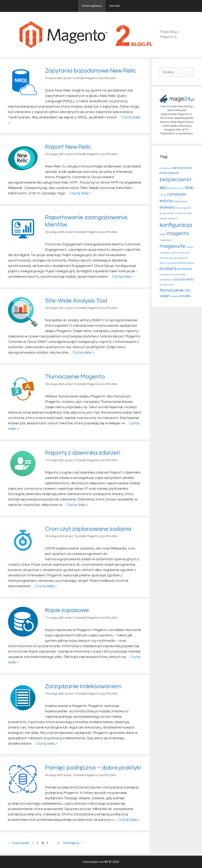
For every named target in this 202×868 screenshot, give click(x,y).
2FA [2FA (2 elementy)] (161, 168)
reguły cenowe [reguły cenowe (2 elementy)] (178, 275)
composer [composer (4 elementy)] (177, 194)
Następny (73, 843)
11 (59, 843)
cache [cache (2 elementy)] (163, 195)
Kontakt (115, 6)
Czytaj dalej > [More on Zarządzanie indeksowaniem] (46, 744)
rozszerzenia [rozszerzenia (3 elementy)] (184, 279)
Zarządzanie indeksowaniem (83, 686)
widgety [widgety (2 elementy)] (175, 296)
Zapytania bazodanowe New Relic (91, 71)
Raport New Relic (68, 147)
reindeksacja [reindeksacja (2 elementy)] (166, 280)
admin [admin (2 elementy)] (167, 168)
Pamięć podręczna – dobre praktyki (93, 768)
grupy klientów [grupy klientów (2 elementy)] (167, 213)
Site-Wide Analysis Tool (76, 301)
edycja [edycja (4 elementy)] (166, 201)
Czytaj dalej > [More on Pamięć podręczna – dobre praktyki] (129, 820)
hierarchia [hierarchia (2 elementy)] (180, 213)
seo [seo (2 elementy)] (161, 285)
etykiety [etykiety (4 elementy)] (167, 207)
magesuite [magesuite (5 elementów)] (172, 246)
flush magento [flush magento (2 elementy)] (183, 208)
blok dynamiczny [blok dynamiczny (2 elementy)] (176, 188)
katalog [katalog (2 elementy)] (163, 219)
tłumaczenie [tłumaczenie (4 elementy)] (172, 290)
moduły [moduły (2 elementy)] (190, 247)
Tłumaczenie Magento (75, 377)
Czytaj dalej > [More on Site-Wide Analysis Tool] (83, 352)
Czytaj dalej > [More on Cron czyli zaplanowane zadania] (46, 586)
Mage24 (165, 106)
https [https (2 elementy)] (189, 213)
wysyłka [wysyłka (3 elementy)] (185, 296)
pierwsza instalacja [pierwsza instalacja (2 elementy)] (177, 263)
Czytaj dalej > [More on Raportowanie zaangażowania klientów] (123, 277)
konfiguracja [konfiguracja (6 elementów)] (176, 225)
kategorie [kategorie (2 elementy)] (173, 219)
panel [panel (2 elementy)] (163, 263)
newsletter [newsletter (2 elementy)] (165, 253)
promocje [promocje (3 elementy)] (185, 269)
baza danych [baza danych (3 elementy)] (169, 173)
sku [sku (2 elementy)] (172, 285)
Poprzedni (19, 843)
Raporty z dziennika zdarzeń (83, 453)
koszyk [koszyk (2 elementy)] (163, 234)
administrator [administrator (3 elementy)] (182, 168)
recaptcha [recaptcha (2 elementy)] (165, 275)
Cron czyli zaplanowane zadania (88, 529)
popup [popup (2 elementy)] (191, 263)
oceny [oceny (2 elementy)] (174, 253)
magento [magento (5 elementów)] (178, 233)
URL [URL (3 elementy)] (188, 291)
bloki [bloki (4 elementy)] (189, 188)
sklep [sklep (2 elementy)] (167, 285)
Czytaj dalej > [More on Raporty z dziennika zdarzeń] (77, 505)
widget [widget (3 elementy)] (165, 296)
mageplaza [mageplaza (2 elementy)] (166, 240)
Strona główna (92, 6)
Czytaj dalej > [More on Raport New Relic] (80, 193)
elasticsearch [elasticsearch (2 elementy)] (180, 201)
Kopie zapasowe (67, 610)
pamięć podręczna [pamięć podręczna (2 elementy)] (178, 258)
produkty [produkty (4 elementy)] (168, 269)
